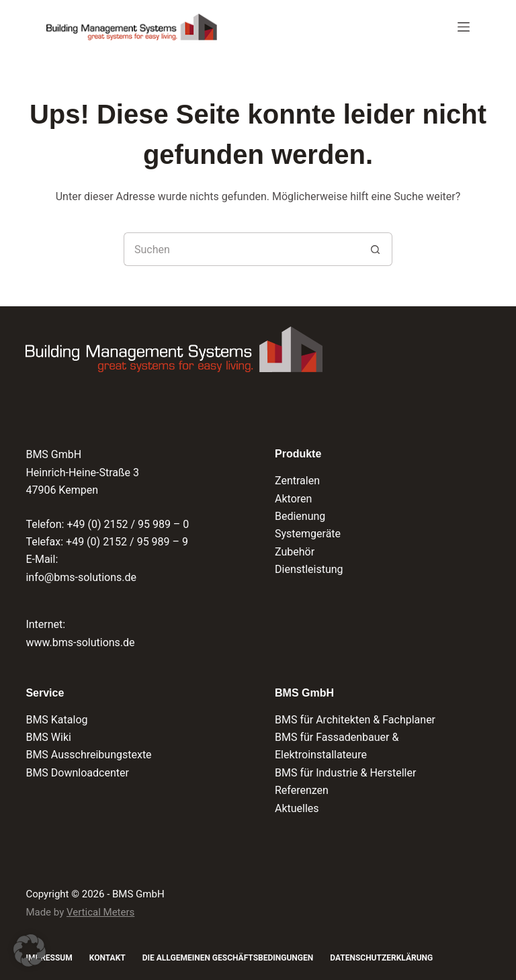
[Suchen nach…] (241, 249)
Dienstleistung (309, 569)
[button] (30, 950)
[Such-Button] (376, 249)
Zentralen (297, 481)
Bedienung (300, 516)
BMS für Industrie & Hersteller (345, 773)
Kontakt (107, 958)
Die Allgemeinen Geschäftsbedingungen (228, 958)
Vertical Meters (100, 912)
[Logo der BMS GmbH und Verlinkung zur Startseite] (174, 349)
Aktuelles (297, 808)
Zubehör (295, 552)
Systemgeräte (308, 534)
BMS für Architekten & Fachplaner (355, 720)
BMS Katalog (56, 720)
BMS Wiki (48, 737)
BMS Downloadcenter (77, 773)
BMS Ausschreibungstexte (88, 755)
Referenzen (302, 790)
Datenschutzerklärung (381, 958)
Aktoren (293, 499)
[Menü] (464, 27)
